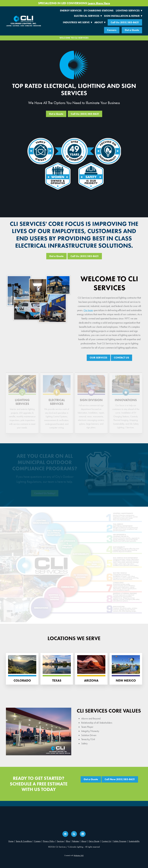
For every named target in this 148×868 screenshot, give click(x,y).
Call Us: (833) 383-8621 (125, 22)
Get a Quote (132, 30)
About (100, 22)
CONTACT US (121, 358)
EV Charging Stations (99, 11)
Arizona (91, 680)
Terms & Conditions (24, 841)
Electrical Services (88, 16)
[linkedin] (83, 834)
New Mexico (126, 680)
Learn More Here (99, 3)
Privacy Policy (49, 841)
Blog (68, 841)
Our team (88, 310)
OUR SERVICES (98, 358)
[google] (74, 834)
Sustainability (134, 841)
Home (11, 841)
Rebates (76, 841)
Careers (112, 30)
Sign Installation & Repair (123, 16)
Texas (57, 680)
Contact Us (106, 841)
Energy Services (71, 11)
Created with (74, 855)
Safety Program (120, 841)
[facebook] (65, 834)
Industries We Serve (77, 22)
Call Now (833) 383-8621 (120, 779)
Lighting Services (129, 11)
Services (60, 841)
